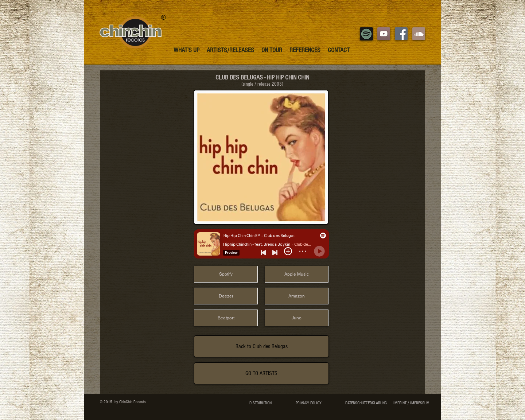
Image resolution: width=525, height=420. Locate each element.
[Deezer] (226, 296)
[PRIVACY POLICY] (308, 403)
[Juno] (297, 318)
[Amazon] (297, 296)
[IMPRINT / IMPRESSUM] (411, 403)
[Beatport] (226, 318)
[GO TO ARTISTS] (261, 373)
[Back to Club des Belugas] (261, 346)
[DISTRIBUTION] (260, 403)
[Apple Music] (297, 274)
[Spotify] (226, 274)
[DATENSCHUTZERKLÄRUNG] (366, 403)
